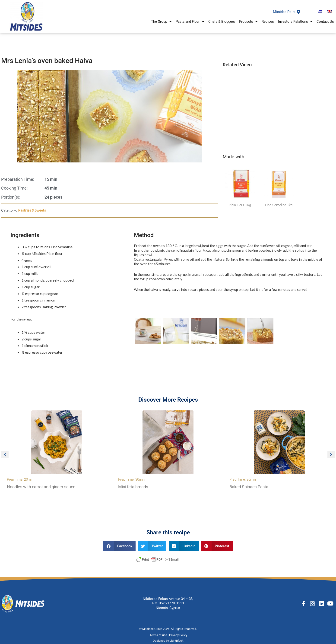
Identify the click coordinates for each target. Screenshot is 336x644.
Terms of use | (159, 635)
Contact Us (325, 22)
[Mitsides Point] (298, 12)
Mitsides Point (284, 12)
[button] (5, 454)
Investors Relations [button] (295, 22)
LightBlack (177, 641)
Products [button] (248, 22)
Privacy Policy (179, 635)
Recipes (268, 22)
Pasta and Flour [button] (190, 22)
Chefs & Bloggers (222, 22)
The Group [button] (161, 22)
